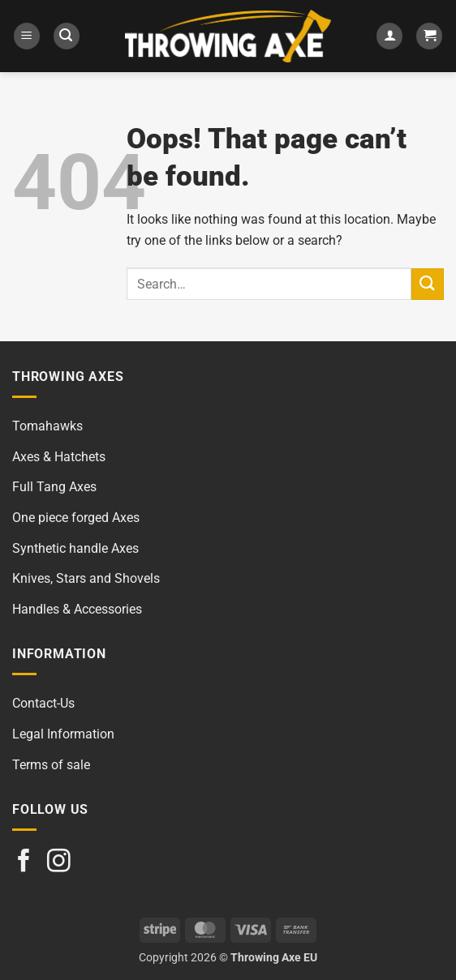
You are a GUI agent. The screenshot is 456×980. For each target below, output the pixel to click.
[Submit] (428, 284)
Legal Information (63, 734)
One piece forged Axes (76, 518)
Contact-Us (43, 703)
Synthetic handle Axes (75, 548)
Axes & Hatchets (59, 457)
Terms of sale (51, 765)
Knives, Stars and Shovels (86, 578)
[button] (27, 36)
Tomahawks (47, 426)
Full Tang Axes (54, 487)
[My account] (389, 36)
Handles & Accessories (77, 609)
